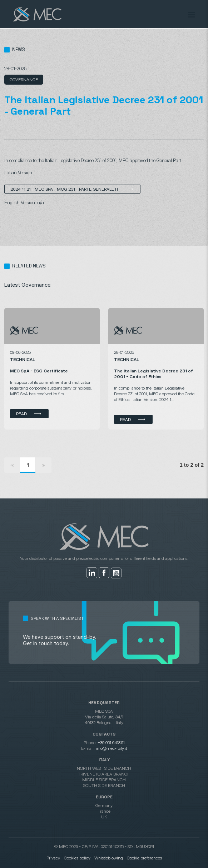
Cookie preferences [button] (144, 858)
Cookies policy (77, 858)
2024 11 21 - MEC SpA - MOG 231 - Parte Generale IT (65, 189)
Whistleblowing (109, 858)
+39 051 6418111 (111, 742)
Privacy (53, 858)
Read (21, 414)
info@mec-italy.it (111, 748)
